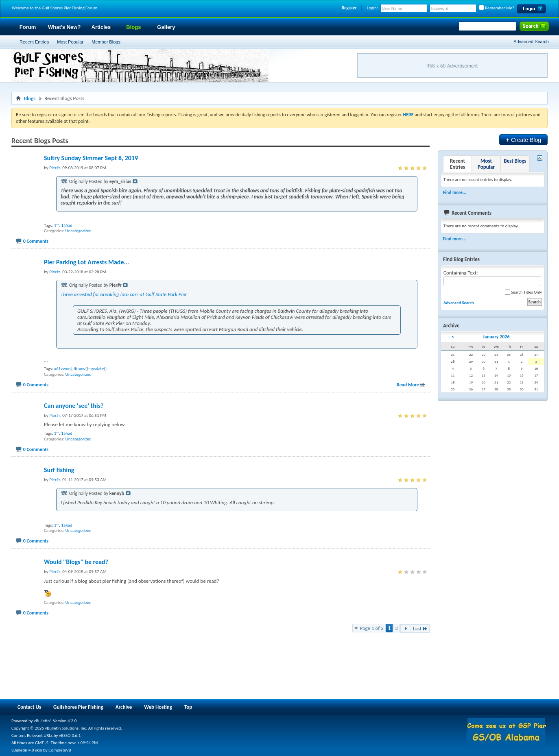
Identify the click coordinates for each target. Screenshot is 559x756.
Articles (101, 27)
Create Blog (523, 140)
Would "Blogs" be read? (76, 562)
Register (349, 8)
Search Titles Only (523, 292)
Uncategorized (79, 231)
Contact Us (29, 707)
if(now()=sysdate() (90, 369)
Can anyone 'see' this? (74, 406)
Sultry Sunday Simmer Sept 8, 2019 (91, 158)
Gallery (166, 27)
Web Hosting (158, 707)
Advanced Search (531, 41)
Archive (124, 707)
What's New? (64, 27)
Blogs (133, 27)
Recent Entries (34, 42)
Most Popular (70, 42)
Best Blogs (515, 161)
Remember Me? (497, 8)
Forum (28, 27)
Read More (408, 385)
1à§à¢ (67, 225)
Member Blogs (106, 42)
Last (420, 629)
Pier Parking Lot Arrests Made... (86, 262)
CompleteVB (60, 750)
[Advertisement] (159, 665)
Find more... (455, 192)
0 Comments (36, 241)
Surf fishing (59, 470)
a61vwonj (63, 369)
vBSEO (65, 735)
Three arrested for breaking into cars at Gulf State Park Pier (124, 294)
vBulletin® (43, 721)
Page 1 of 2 (372, 628)
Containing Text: (492, 278)
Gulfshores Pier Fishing (78, 707)
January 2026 (496, 337)
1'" (57, 225)
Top (188, 707)
